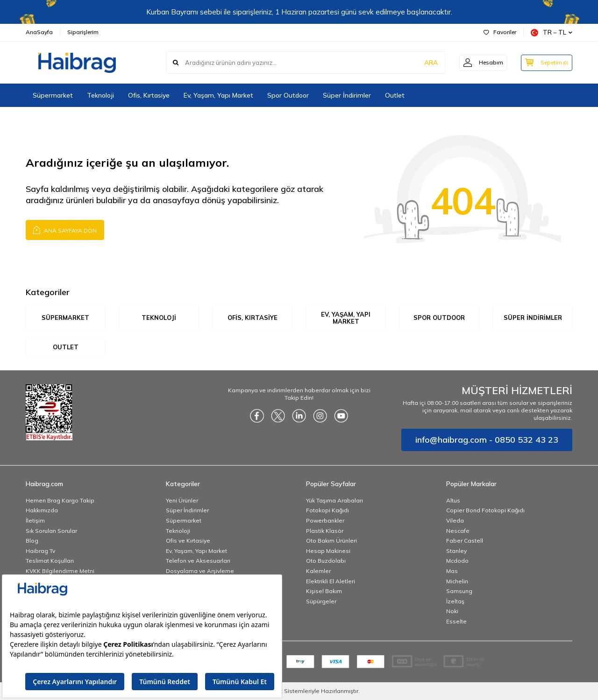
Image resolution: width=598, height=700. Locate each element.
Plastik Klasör (325, 531)
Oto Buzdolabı (326, 561)
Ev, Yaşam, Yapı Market (218, 95)
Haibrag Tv (40, 551)
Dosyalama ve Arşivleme (200, 571)
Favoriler (500, 32)
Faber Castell (465, 541)
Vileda (455, 520)
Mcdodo (457, 561)
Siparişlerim (83, 32)
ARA (426, 63)
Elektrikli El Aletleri (331, 581)
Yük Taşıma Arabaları (335, 500)
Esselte (456, 621)
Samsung (459, 591)
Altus (453, 500)
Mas (452, 571)
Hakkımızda (42, 511)
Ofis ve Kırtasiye (188, 541)
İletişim (35, 520)
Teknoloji (100, 95)
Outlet (395, 95)
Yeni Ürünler (182, 500)
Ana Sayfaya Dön (65, 230)
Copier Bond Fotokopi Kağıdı (485, 511)
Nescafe (458, 531)
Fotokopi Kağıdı (327, 511)
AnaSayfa (39, 32)
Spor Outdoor (288, 95)
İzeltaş (455, 601)
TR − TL (552, 32)
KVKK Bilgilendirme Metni (60, 571)
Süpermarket (53, 95)
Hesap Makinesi (328, 551)
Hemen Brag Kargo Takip (60, 500)
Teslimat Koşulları (50, 561)
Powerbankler (325, 520)
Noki (452, 612)
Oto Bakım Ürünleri (331, 541)
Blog (32, 541)
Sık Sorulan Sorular (51, 531)
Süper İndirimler (347, 95)
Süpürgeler (321, 601)
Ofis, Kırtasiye (149, 95)
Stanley (456, 551)
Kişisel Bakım (324, 591)
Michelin (457, 581)
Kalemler (318, 571)
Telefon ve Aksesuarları (198, 561)
